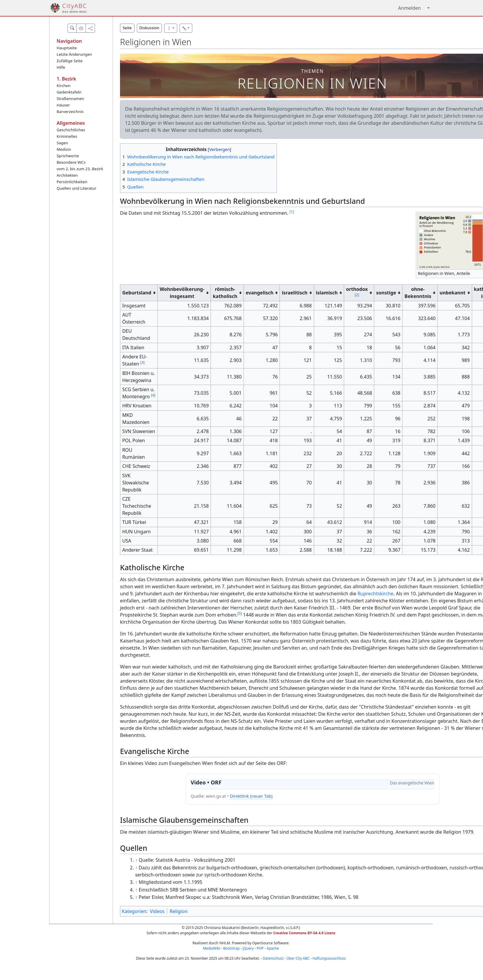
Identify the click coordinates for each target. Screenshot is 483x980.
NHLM (225, 943)
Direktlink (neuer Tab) (251, 796)
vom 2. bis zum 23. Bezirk (80, 169)
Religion (179, 911)
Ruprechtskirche (375, 594)
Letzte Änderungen (74, 54)
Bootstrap (231, 948)
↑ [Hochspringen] (136, 860)
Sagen (62, 143)
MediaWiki (212, 948)
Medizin (64, 149)
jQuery (248, 948)
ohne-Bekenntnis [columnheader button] (418, 293)
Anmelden (409, 8)
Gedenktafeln (69, 92)
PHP (260, 948)
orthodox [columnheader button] (357, 292)
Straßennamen (70, 99)
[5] (240, 613)
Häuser (63, 105)
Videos (157, 911)
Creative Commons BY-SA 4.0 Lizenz (304, 933)
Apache (273, 948)
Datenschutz (273, 958)
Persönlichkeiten (72, 182)
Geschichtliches (71, 130)
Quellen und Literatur (76, 188)
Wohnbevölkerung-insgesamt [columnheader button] (182, 293)
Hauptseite (67, 48)
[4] (153, 395)
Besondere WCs (71, 162)
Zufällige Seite (70, 61)
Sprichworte (68, 156)
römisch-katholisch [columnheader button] (225, 293)
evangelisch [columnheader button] (259, 293)
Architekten (67, 175)
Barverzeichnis (70, 112)
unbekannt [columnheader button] (453, 293)
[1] (292, 212)
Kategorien (134, 911)
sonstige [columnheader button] (386, 293)
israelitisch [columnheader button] (295, 293)
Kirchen (64, 86)
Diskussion (149, 28)
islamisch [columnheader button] (327, 293)
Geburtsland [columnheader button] (137, 293)
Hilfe (61, 67)
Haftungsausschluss (329, 958)
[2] (357, 295)
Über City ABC (298, 958)
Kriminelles (67, 136)
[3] (143, 362)
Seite (127, 28)
